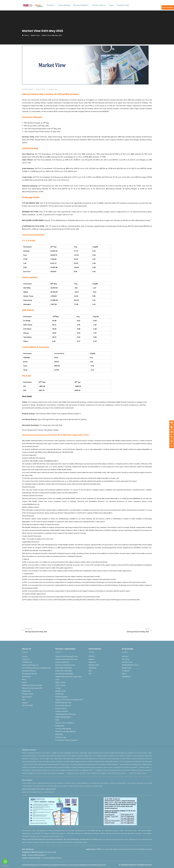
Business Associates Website (65, 731)
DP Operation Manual (29, 674)
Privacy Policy (50, 865)
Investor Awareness (62, 662)
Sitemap (32, 865)
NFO (90, 674)
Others (124, 674)
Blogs (24, 679)
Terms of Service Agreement (73, 865)
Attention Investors (88, 865)
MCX (130, 849)
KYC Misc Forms (127, 662)
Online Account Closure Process (66, 659)
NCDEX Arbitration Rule (63, 703)
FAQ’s (57, 720)
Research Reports (81, 5)
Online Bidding (64, 5)
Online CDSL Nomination (64, 671)
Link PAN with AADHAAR (64, 674)
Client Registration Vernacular (66, 714)
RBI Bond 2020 (94, 665)
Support (25, 703)
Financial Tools (123, 5)
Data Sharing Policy (100, 865)
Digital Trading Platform (63, 717)
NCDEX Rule (59, 694)
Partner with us (99, 5)
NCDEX (150, 849)
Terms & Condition (40, 865)
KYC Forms (126, 659)
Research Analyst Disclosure (65, 665)
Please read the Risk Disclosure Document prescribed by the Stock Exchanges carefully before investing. (60, 839)
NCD (90, 671)
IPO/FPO (92, 656)
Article (24, 682)
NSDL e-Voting (60, 682)
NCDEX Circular (61, 691)
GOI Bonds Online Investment (32, 685)
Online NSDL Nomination (64, 668)
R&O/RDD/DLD (142, 849)
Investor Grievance (62, 711)
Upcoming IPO (27, 697)
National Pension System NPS (32, 688)
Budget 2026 (60, 726)
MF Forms (125, 656)
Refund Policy (59, 865)
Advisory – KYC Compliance (65, 723)
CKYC (134, 849)
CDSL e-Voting (60, 685)
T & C (24, 700)
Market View (53, 89)
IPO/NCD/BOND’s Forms (130, 665)
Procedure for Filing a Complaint (66, 740)
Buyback (92, 659)
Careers (25, 656)
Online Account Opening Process (67, 656)
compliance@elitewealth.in (37, 855)
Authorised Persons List (30, 665)
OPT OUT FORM (27, 705)
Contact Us (26, 659)
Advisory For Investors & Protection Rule (69, 700)
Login (111, 5)
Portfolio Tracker (28, 694)
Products (51, 5)
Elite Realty (59, 734)
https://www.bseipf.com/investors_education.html (39, 789)
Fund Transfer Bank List (63, 705)
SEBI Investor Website (121, 849)
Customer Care (27, 662)
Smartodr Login (61, 737)
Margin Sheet (127, 668)
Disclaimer (25, 865)
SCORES (98, 849)
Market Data (26, 677)
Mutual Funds (27, 691)
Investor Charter (61, 708)
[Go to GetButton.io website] (5, 866)
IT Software (126, 671)
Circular (58, 688)
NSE (104, 849)
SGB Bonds (93, 668)
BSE (107, 849)
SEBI (111, 849)
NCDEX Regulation (62, 697)
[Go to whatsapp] (5, 861)
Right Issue (92, 662)
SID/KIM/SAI (126, 677)
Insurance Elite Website (63, 729)
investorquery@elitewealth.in (51, 858)
